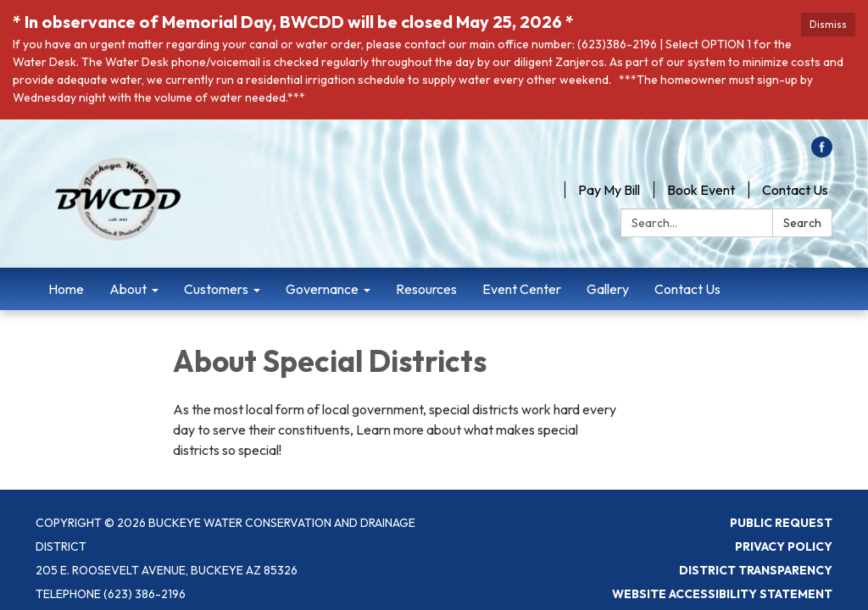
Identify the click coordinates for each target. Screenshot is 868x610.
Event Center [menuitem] (522, 289)
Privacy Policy (784, 546)
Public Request (781, 523)
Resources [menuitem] (426, 289)
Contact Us (795, 190)
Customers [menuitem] (216, 289)
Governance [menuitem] (322, 289)
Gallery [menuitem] (608, 289)
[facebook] (822, 152)
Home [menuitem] (66, 289)
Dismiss (828, 24)
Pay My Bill (609, 190)
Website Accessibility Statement (722, 594)
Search (802, 223)
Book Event (701, 190)
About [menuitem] (128, 289)
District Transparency (756, 570)
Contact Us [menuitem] (687, 289)
